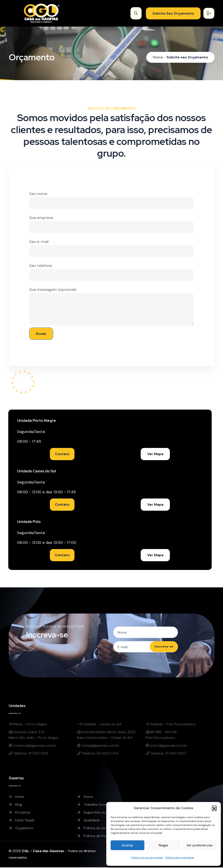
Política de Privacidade (98, 837)
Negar (163, 845)
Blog (15, 805)
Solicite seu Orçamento (187, 57)
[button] (214, 808)
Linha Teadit (22, 821)
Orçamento (21, 829)
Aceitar (128, 845)
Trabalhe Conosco (95, 805)
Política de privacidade (180, 858)
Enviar (41, 334)
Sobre (85, 797)
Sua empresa (111, 224)
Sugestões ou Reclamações (102, 813)
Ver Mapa (156, 454)
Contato (63, 454)
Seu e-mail (111, 248)
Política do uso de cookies (147, 858)
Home (158, 57)
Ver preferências (199, 845)
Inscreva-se (161, 647)
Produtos (19, 813)
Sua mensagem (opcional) (111, 306)
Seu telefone (111, 272)
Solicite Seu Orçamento (171, 13)
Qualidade (88, 821)
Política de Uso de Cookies (101, 829)
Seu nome (111, 200)
